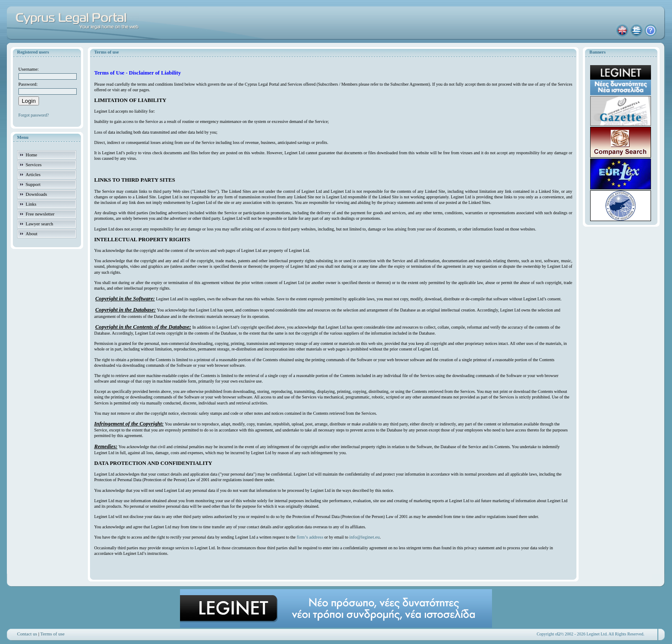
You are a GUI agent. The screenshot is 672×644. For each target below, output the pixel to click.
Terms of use (52, 634)
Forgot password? (34, 115)
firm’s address (310, 537)
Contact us (27, 634)
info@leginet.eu (364, 537)
